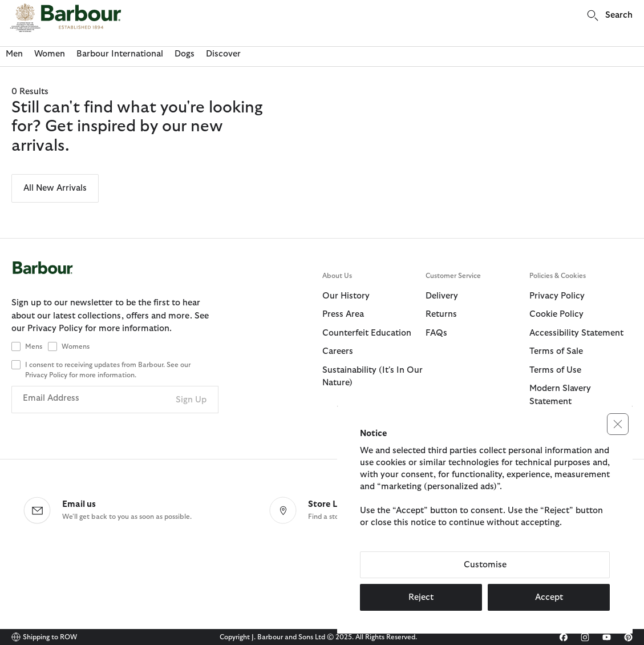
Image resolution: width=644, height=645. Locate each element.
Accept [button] (549, 597)
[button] (618, 424)
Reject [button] (421, 597)
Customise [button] (485, 565)
